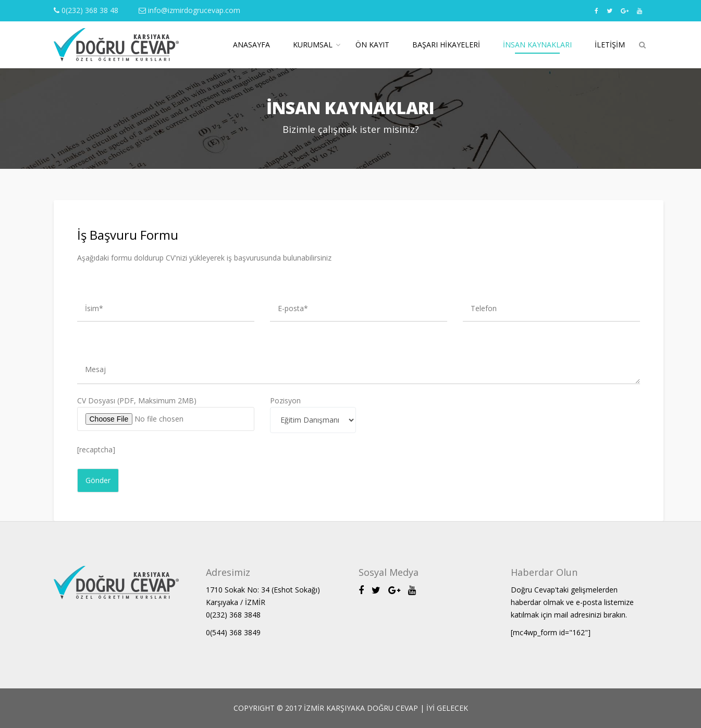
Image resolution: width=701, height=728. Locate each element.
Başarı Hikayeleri (446, 45)
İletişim (610, 45)
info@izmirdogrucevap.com (189, 10)
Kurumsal (313, 45)
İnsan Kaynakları (537, 45)
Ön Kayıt (372, 45)
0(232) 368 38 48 (86, 10)
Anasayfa (251, 45)
